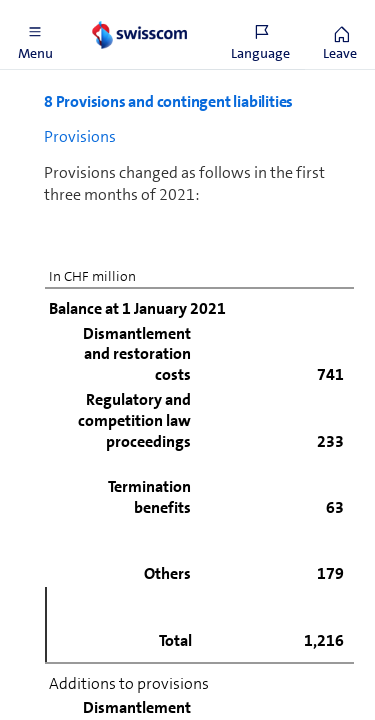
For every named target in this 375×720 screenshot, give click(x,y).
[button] (35, 35)
